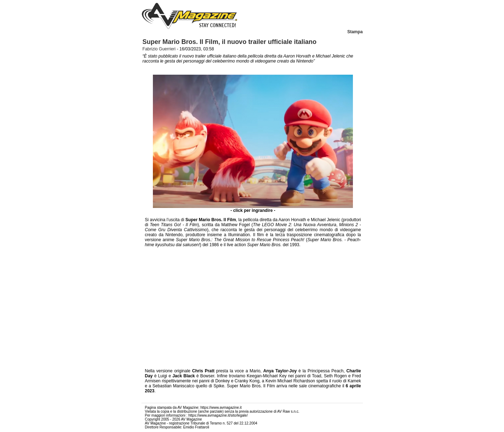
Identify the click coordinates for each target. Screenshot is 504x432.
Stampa (355, 32)
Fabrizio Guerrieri (159, 49)
